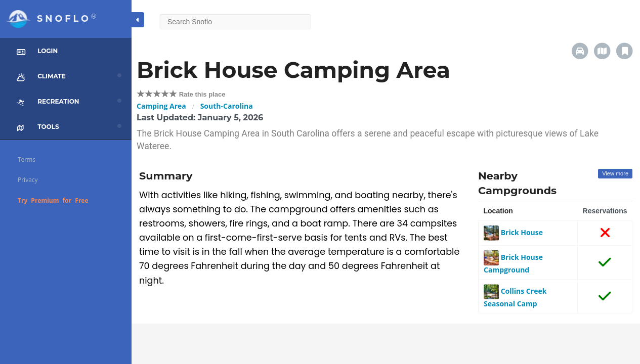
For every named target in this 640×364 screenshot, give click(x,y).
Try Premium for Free (53, 200)
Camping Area (161, 106)
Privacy (28, 180)
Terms (27, 160)
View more (615, 173)
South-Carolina (227, 106)
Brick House (513, 232)
